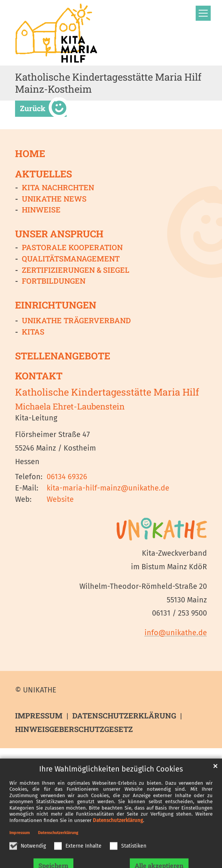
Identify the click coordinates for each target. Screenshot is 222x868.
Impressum (20, 851)
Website (60, 499)
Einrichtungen (56, 305)
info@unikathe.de (176, 633)
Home (30, 153)
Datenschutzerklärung (118, 839)
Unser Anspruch (59, 234)
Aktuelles (43, 174)
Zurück (33, 108)
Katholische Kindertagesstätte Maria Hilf (107, 392)
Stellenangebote (63, 356)
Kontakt (39, 376)
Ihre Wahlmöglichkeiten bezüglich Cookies (111, 787)
